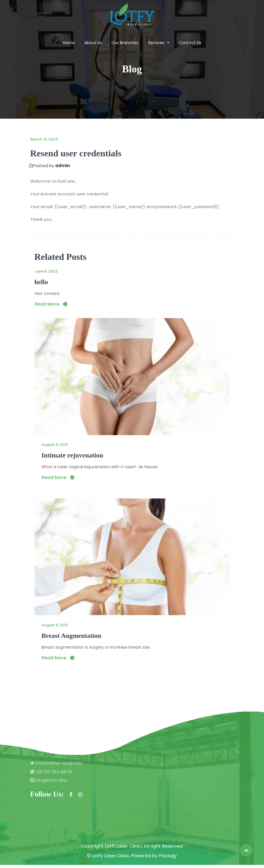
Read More (51, 305)
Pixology (168, 859)
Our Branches (125, 43)
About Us (93, 43)
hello (42, 282)
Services (156, 43)
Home (69, 43)
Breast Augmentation (75, 638)
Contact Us (190, 43)
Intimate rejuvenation (76, 456)
